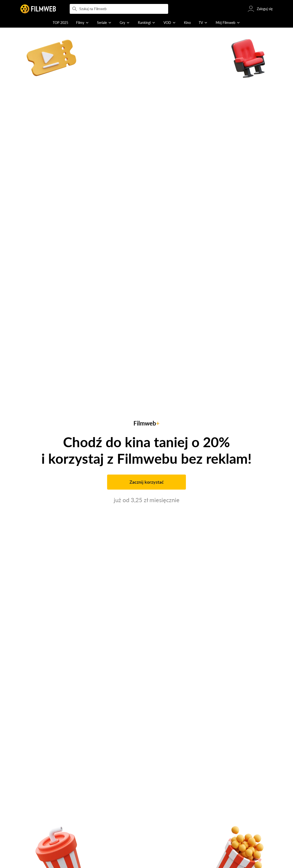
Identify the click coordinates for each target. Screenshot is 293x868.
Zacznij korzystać (147, 482)
